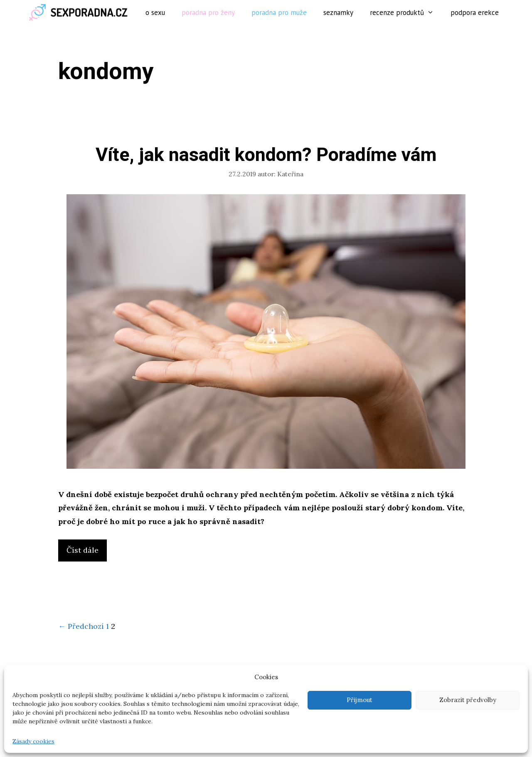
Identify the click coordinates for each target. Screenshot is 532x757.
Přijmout (360, 700)
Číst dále (86, 552)
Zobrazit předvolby (468, 700)
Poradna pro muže (279, 12)
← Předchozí (81, 626)
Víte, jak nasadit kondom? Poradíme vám (266, 155)
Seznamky (338, 12)
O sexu (155, 12)
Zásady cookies (33, 741)
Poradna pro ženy (208, 12)
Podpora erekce (475, 12)
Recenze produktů (406, 12)
